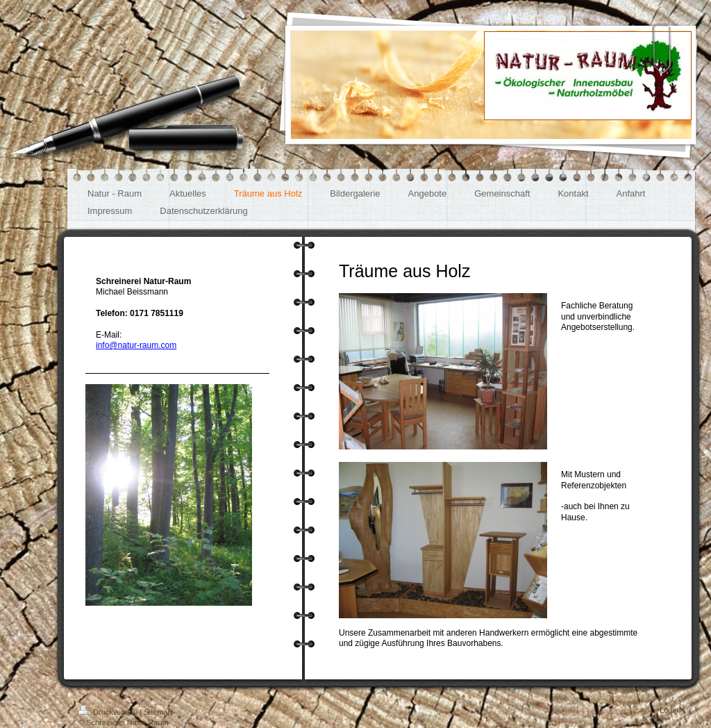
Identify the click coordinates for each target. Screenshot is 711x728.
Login (669, 710)
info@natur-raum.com (136, 345)
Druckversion (109, 712)
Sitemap (158, 712)
